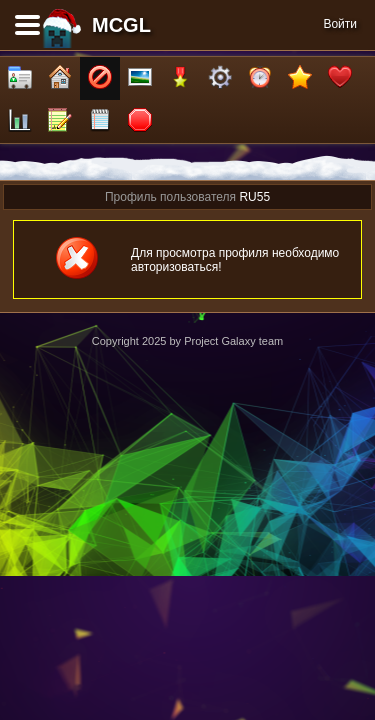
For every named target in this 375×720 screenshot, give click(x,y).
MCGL (121, 25)
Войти (340, 24)
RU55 (254, 197)
